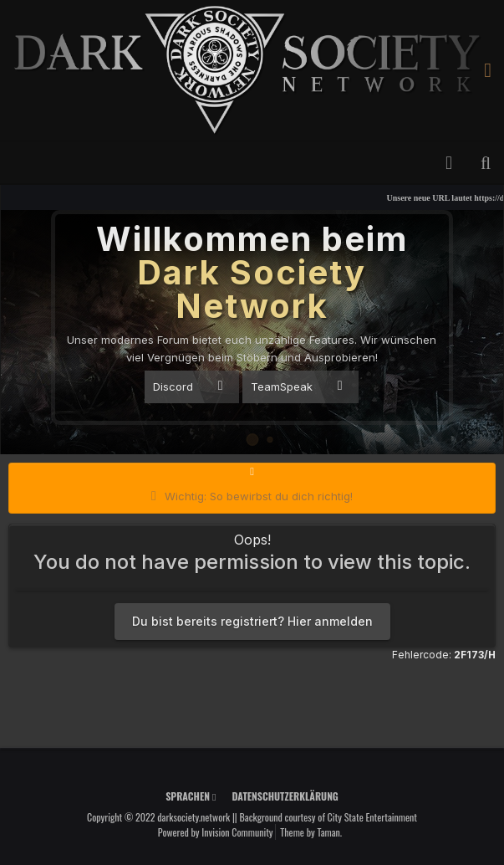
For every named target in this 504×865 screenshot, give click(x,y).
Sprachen (191, 796)
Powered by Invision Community (216, 832)
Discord (188, 386)
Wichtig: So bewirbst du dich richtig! (259, 496)
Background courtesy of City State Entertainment (328, 817)
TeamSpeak (296, 386)
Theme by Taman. (311, 832)
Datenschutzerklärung (285, 796)
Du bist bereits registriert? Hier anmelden (252, 621)
